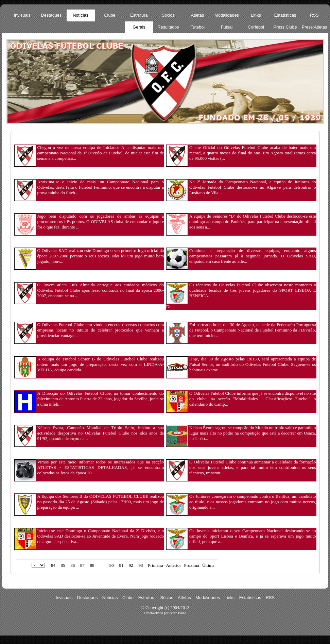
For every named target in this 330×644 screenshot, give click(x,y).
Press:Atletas (315, 27)
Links (256, 15)
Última (208, 565)
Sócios (168, 15)
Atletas (198, 15)
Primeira (155, 565)
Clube (110, 15)
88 (92, 565)
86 (73, 565)
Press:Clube (285, 27)
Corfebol (256, 27)
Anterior (173, 565)
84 (53, 565)
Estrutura (139, 15)
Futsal (227, 27)
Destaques (51, 15)
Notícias (81, 15)
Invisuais (22, 15)
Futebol (197, 27)
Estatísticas (285, 15)
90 (112, 565)
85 (63, 565)
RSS (314, 15)
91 (121, 565)
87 (82, 565)
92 (131, 565)
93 (141, 565)
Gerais (139, 27)
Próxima (192, 565)
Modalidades (227, 15)
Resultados (168, 27)
